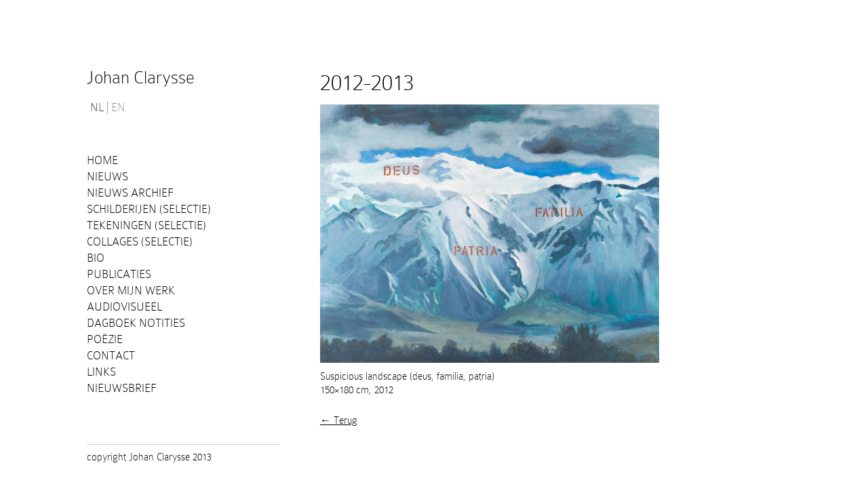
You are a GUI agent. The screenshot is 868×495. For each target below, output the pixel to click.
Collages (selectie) (140, 242)
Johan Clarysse (141, 78)
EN (118, 108)
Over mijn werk (131, 291)
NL (97, 108)
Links (101, 372)
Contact (111, 356)
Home (102, 160)
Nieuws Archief (130, 193)
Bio (96, 258)
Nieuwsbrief (122, 388)
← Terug (339, 420)
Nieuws (107, 177)
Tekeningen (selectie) (146, 225)
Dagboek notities (136, 323)
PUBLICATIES (119, 274)
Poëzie (105, 339)
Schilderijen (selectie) (149, 209)
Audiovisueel (124, 307)
